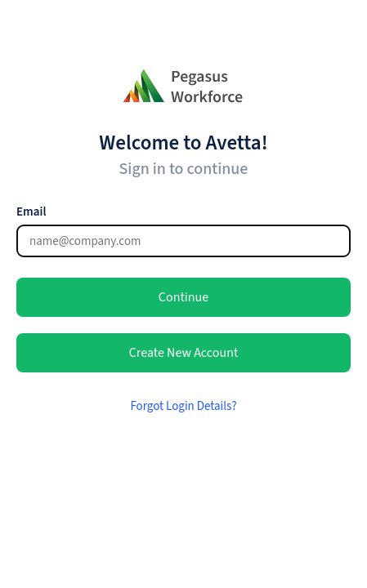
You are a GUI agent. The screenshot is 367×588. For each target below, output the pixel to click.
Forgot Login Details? (183, 406)
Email (31, 212)
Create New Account (184, 353)
